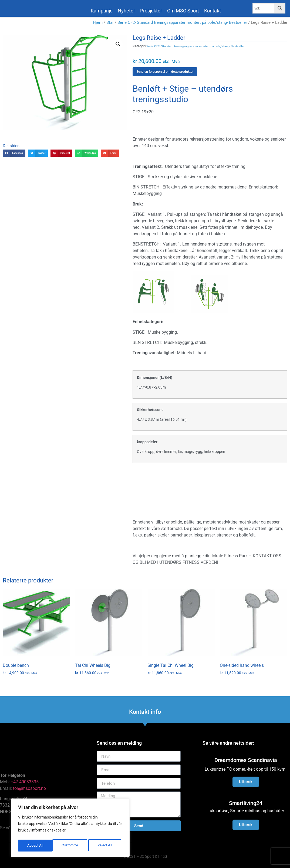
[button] (118, 45)
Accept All (106, 846)
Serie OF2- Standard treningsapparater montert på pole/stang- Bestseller (182, 24)
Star (110, 24)
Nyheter (126, 11)
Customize (35, 846)
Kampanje (102, 11)
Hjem (98, 24)
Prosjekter (151, 11)
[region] (70, 829)
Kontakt (213, 11)
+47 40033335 (25, 783)
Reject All (71, 846)
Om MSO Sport (183, 11)
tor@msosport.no (30, 789)
